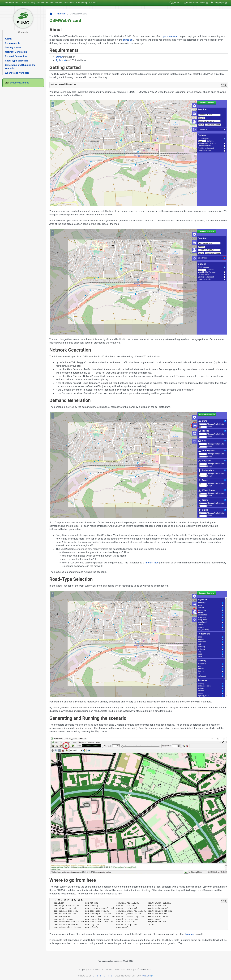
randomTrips (152, 563)
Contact (93, 3)
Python (60, 60)
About (8, 39)
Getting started (13, 48)
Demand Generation (16, 56)
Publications (56, 3)
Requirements (13, 43)
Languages (219, 3)
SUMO (59, 57)
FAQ (33, 3)
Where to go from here (17, 73)
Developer (69, 3)
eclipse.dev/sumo (20, 83)
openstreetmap (170, 36)
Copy (224, 85)
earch (174, 3)
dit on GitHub (190, 3)
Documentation (11, 3)
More (204, 3)
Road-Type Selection (16, 61)
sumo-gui (128, 40)
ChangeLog (81, 3)
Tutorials (25, 3)
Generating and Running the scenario (20, 67)
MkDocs (146, 976)
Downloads (43, 3)
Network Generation (16, 52)
